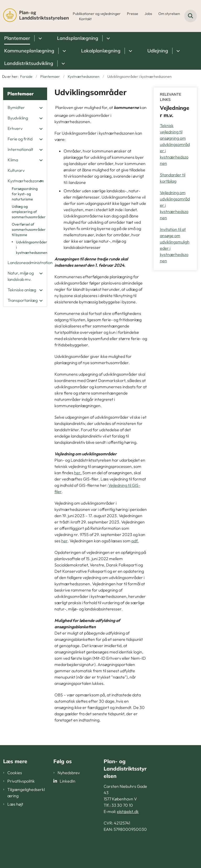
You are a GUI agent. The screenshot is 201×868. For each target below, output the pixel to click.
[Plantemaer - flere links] (39, 38)
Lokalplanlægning (101, 51)
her (64, 541)
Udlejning (158, 51)
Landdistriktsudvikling (29, 63)
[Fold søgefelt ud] (191, 16)
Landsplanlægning (78, 38)
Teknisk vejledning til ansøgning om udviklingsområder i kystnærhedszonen (175, 144)
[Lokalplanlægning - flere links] (130, 51)
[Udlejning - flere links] (177, 51)
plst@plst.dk (128, 811)
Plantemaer (17, 38)
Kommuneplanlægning (29, 51)
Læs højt (15, 804)
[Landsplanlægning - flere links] (107, 38)
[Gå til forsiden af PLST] (34, 16)
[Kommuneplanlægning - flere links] (63, 51)
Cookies (15, 773)
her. (78, 473)
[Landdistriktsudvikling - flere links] (62, 63)
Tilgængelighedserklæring (26, 793)
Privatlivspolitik (21, 781)
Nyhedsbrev (69, 773)
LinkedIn (68, 781)
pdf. (135, 541)
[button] (40, 108)
